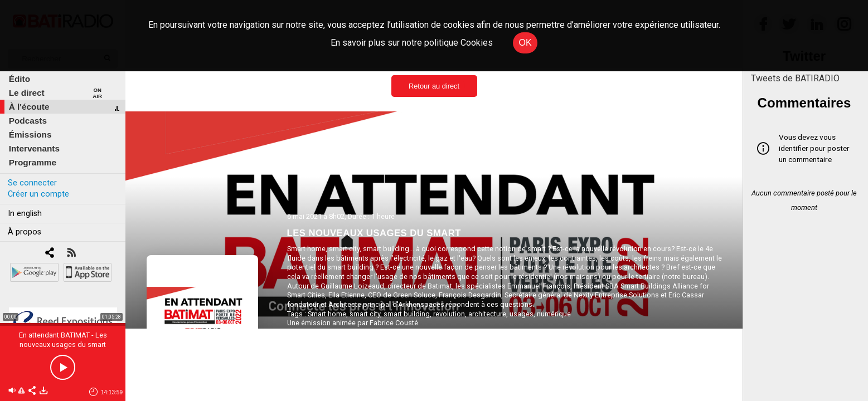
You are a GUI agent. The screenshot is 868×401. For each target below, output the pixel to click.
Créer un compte (38, 194)
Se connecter (32, 183)
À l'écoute (29, 107)
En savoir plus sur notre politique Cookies (412, 43)
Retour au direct (434, 86)
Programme (33, 162)
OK (525, 43)
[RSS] (71, 254)
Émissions (30, 135)
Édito (20, 79)
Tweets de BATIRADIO (795, 78)
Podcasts (28, 121)
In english (25, 214)
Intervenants (34, 148)
